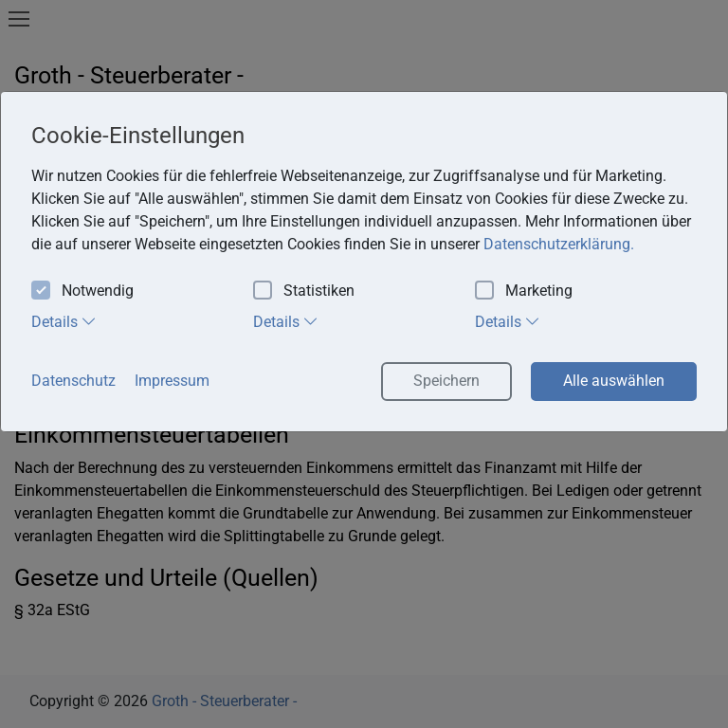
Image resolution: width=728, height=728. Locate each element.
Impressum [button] (172, 381)
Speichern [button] (446, 381)
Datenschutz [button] (73, 381)
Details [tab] (64, 321)
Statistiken (304, 291)
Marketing (524, 291)
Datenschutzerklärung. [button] (559, 244)
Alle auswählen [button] (614, 381)
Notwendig (82, 291)
